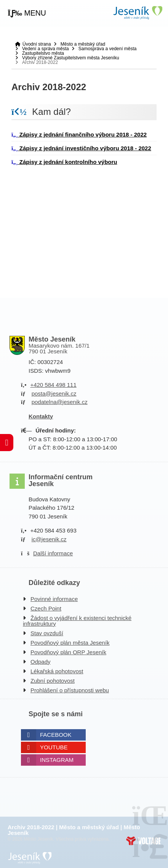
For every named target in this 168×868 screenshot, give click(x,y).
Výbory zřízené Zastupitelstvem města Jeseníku (71, 58)
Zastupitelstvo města (43, 53)
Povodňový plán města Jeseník (70, 643)
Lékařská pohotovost (57, 671)
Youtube (54, 747)
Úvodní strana (138, 13)
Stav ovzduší (47, 633)
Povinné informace (54, 599)
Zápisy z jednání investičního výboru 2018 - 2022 (81, 148)
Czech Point (46, 608)
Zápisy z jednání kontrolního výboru (64, 162)
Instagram (57, 760)
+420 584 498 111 (53, 385)
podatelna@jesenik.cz (60, 402)
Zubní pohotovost (53, 681)
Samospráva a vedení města (108, 49)
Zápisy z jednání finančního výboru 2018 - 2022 (79, 134)
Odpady (41, 662)
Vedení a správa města (46, 49)
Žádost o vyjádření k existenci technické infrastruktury (77, 621)
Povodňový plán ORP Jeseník (68, 652)
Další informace (53, 553)
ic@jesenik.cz (49, 539)
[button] (27, 13)
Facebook (56, 735)
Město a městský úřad (83, 44)
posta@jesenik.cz (54, 393)
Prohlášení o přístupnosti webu (70, 690)
